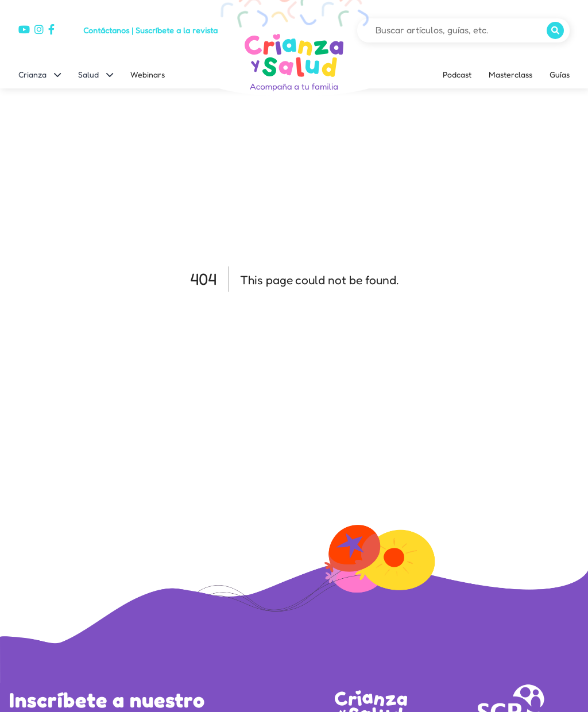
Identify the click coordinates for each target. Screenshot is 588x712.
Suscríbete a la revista (177, 30)
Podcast (457, 74)
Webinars (148, 74)
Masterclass (510, 74)
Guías (560, 74)
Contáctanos (106, 30)
